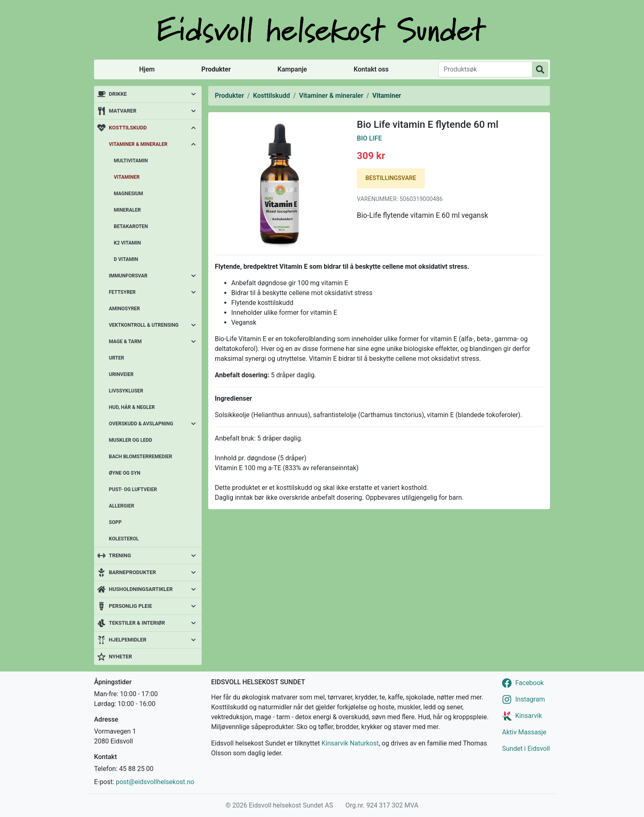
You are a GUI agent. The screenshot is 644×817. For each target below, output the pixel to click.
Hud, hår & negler (132, 407)
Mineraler (127, 210)
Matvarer (123, 111)
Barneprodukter (132, 572)
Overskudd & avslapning (141, 424)
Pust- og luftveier (133, 489)
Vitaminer (127, 177)
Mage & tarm (125, 342)
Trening (120, 555)
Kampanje (292, 69)
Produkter (216, 69)
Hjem (147, 69)
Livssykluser (126, 391)
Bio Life (369, 138)
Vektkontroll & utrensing (144, 325)
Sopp (115, 522)
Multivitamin (131, 161)
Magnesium (128, 194)
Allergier (122, 506)
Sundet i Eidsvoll (526, 749)
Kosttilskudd (128, 128)
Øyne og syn (125, 473)
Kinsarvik (528, 716)
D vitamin (126, 259)
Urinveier (121, 374)
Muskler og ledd (131, 440)
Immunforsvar (128, 276)
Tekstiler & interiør (137, 623)
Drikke (118, 94)
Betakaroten (131, 226)
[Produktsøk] (485, 69)
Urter (116, 358)
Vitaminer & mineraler (138, 144)
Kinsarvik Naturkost (350, 743)
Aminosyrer (124, 309)
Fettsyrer (122, 292)
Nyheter (120, 657)
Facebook (529, 683)
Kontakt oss (371, 69)
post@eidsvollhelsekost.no (155, 782)
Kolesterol (124, 539)
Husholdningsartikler (141, 589)
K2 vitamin (127, 243)
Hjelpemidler (128, 640)
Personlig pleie (130, 606)
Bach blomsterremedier (140, 457)
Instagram (530, 699)
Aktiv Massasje (524, 732)
